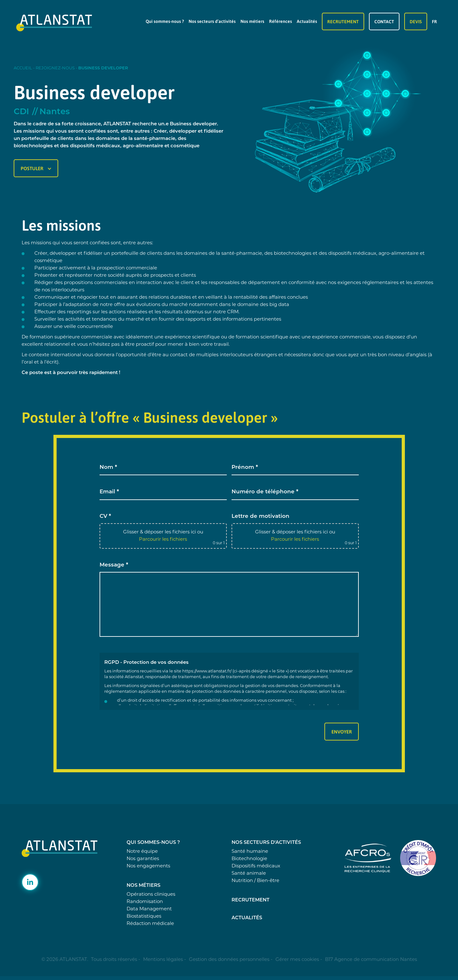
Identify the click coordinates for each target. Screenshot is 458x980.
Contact (384, 21)
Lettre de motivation (260, 516)
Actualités (307, 21)
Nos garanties (143, 859)
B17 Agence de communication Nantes (371, 960)
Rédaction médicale (150, 924)
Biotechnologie (249, 859)
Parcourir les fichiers (163, 540)
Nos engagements (148, 866)
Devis (416, 21)
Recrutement (343, 21)
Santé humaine (250, 852)
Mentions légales (163, 960)
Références (281, 21)
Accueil (23, 68)
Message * (114, 565)
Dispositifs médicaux (256, 866)
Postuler (36, 168)
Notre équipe (142, 852)
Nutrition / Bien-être (255, 881)
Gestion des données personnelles (229, 960)
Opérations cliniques (151, 895)
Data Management (149, 909)
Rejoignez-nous (55, 68)
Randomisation (145, 902)
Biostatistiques (144, 917)
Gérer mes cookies (297, 960)
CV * (105, 516)
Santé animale (249, 874)
